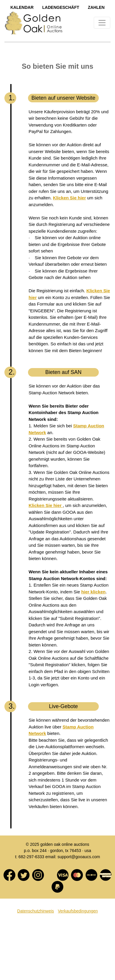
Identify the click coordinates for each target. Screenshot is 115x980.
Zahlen (96, 7)
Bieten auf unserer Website (64, 98)
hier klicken (93, 592)
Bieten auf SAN (63, 372)
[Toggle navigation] (102, 23)
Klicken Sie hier (70, 198)
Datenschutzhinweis (36, 911)
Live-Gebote (63, 706)
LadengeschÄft (61, 7)
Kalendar (22, 7)
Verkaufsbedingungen (78, 911)
